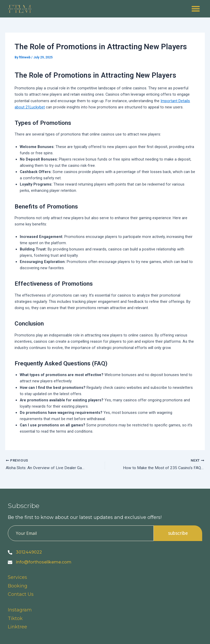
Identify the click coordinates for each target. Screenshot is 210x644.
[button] (196, 9)
